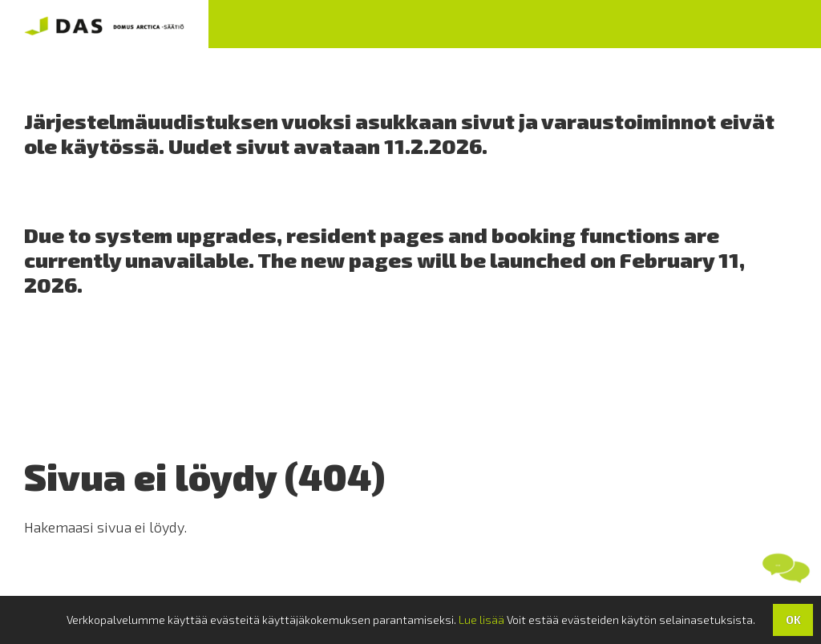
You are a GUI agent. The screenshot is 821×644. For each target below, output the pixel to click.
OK (793, 620)
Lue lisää (481, 620)
